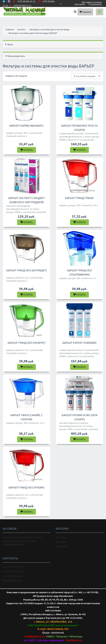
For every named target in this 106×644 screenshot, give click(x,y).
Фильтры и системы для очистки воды (49, 29)
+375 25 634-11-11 (13, 576)
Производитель (16, 56)
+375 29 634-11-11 (13, 567)
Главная (10, 29)
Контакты (80, 4)
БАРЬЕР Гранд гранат (79, 198)
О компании (95, 4)
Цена (10, 44)
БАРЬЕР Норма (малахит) (26, 126)
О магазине (62, 546)
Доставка (61, 542)
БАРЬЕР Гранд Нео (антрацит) (27, 270)
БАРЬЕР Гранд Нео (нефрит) (27, 343)
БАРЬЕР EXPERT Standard (79, 343)
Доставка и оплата (92, 2)
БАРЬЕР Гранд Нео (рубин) (26, 487)
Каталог (22, 29)
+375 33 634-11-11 (13, 571)
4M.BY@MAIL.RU (12, 581)
